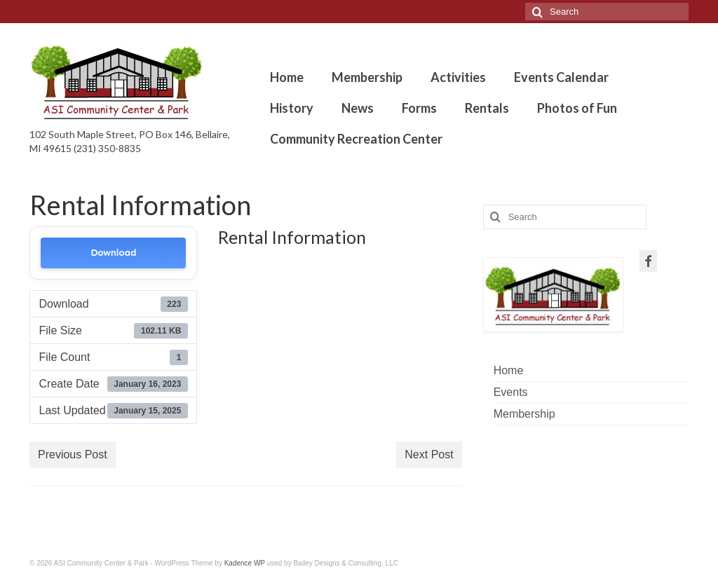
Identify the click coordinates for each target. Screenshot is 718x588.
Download (113, 253)
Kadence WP (245, 563)
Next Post (429, 454)
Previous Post (73, 454)
